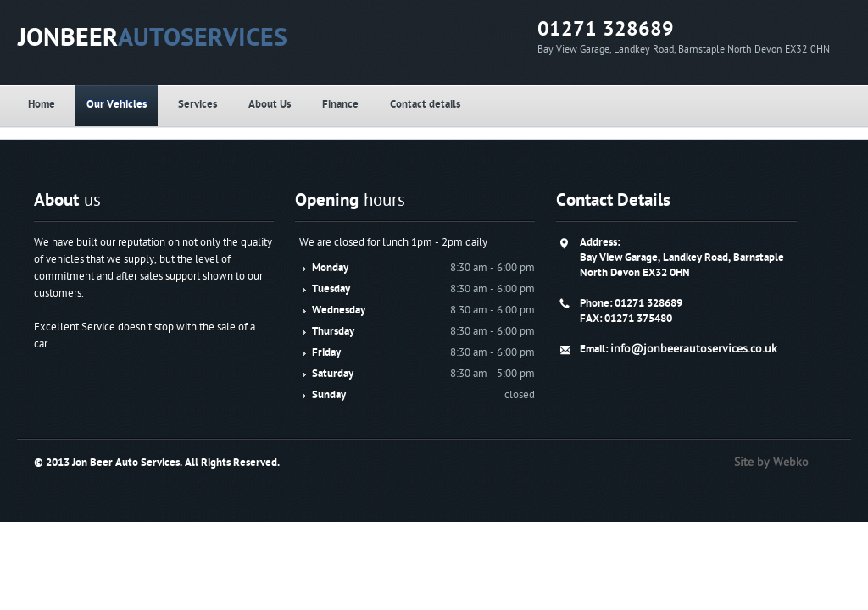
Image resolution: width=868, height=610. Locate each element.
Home (71, 105)
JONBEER (214, 38)
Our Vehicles (170, 105)
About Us (368, 105)
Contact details (570, 105)
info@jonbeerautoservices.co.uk (685, 364)
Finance (462, 105)
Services (274, 105)
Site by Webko (787, 462)
